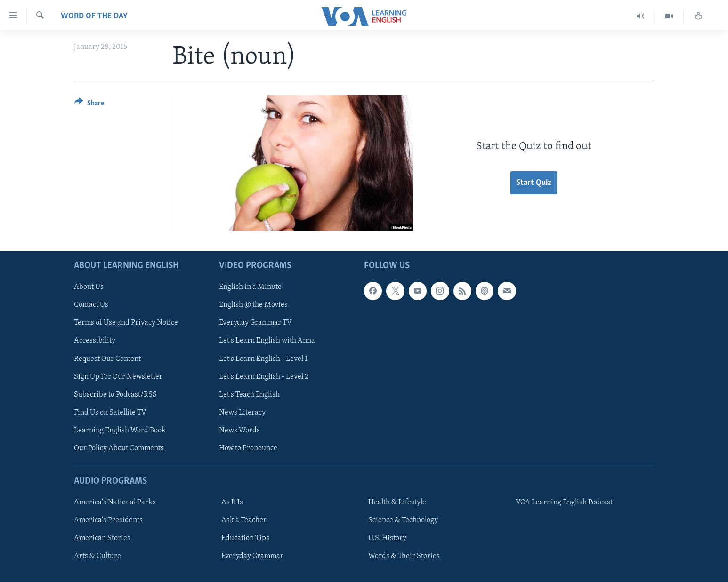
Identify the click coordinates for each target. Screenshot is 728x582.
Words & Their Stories (404, 556)
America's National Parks (115, 502)
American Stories (102, 538)
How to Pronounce (248, 448)
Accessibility (95, 341)
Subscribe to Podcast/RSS (115, 394)
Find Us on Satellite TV (110, 412)
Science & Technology (403, 520)
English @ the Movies (253, 305)
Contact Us (91, 305)
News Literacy (242, 412)
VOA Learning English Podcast (564, 502)
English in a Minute (250, 287)
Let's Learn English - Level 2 (264, 376)
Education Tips (245, 538)
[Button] (89, 105)
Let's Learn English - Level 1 (263, 359)
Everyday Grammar (252, 556)
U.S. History (387, 538)
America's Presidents (108, 520)
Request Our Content (107, 359)
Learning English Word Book (120, 430)
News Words (239, 430)
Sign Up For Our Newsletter (118, 376)
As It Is (232, 502)
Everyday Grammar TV (255, 323)
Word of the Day (94, 16)
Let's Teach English (249, 394)
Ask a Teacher (244, 520)
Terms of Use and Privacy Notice (126, 323)
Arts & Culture (97, 556)
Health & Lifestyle (397, 502)
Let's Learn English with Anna (267, 341)
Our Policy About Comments (119, 448)
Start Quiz (534, 183)
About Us (89, 287)
